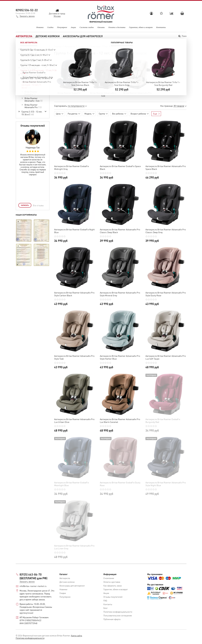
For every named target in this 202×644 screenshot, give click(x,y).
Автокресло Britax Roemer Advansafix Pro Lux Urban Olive (74, 421)
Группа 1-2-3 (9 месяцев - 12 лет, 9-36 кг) (32, 85)
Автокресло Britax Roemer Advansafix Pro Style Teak (74, 357)
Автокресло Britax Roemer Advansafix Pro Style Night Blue (166, 484)
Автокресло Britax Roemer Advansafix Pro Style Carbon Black (74, 294)
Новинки (40, 27)
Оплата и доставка (117, 27)
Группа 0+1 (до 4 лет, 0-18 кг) (31, 62)
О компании (109, 578)
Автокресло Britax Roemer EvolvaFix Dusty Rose (120, 484)
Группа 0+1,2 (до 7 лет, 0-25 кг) (30, 69)
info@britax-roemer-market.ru (33, 586)
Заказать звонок (27, 16)
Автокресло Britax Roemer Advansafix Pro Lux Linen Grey (74, 547)
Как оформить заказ (113, 586)
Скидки (50, 27)
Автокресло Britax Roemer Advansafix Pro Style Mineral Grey (120, 294)
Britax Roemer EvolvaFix (69, 93)
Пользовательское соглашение (118, 615)
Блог (106, 608)
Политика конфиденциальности (118, 612)
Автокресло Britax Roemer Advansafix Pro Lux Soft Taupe (166, 357)
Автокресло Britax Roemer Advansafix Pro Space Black (166, 167)
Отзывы (101, 27)
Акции (73, 27)
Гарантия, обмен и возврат (141, 27)
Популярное (62, 27)
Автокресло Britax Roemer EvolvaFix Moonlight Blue (71, 484)
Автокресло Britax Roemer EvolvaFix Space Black (120, 167)
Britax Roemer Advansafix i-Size (103, 94)
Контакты (161, 27)
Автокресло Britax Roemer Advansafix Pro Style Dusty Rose (166, 294)
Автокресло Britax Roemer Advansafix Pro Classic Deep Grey (166, 231)
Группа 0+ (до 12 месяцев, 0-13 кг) (32, 55)
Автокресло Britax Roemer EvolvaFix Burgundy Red (163, 421)
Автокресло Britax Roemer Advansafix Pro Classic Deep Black (120, 231)
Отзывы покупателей (113, 597)
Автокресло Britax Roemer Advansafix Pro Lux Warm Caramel (120, 421)
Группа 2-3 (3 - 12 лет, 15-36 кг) (32, 113)
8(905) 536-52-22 (27, 10)
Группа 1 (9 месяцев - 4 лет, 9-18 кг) (32, 76)
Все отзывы (38, 205)
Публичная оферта (112, 619)
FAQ (105, 601)
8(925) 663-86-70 (31, 574)
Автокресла (24, 36)
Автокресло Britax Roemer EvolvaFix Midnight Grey (71, 167)
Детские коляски (48, 36)
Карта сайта (76, 636)
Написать (25, 205)
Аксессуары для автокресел (83, 36)
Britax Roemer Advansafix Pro (137, 93)
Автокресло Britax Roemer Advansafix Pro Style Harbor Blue (120, 357)
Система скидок (87, 27)
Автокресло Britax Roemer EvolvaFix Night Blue (74, 231)
